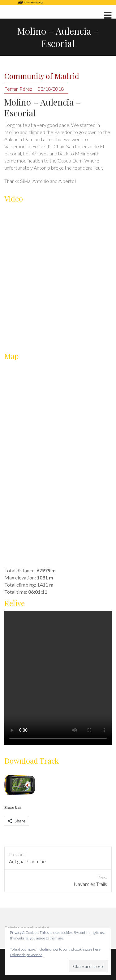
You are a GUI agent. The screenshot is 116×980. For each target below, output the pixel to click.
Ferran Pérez (18, 89)
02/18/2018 (51, 89)
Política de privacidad (26, 955)
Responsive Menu (108, 15)
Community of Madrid (42, 76)
